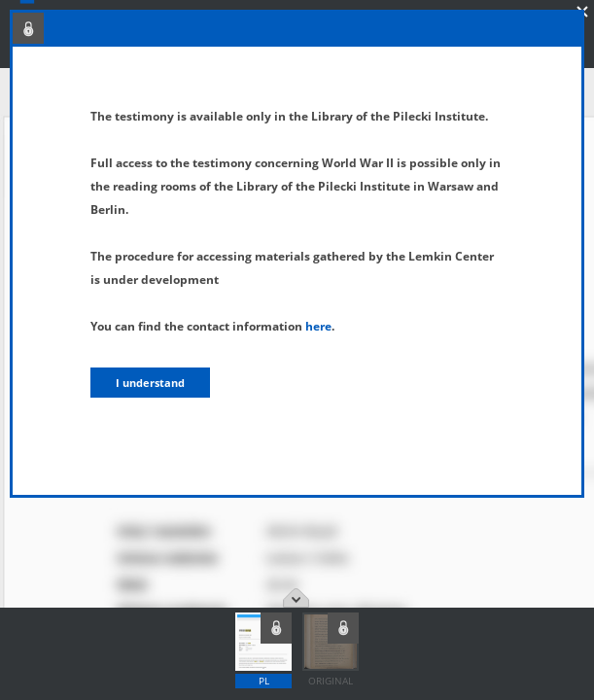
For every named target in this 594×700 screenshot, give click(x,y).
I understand (150, 383)
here (318, 326)
